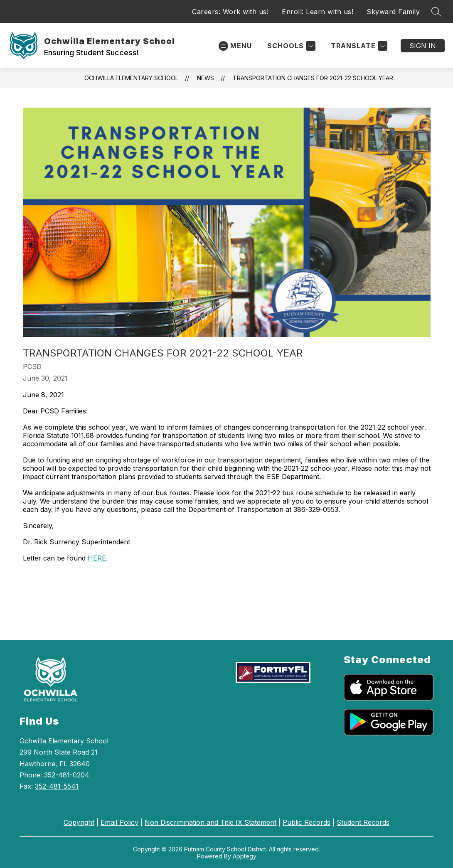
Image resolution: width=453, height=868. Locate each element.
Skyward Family (393, 12)
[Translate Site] (358, 46)
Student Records (363, 822)
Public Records (307, 822)
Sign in (423, 46)
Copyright (79, 822)
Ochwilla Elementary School (131, 78)
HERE (97, 558)
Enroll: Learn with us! (318, 12)
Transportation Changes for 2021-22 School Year (313, 78)
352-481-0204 (67, 775)
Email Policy (119, 822)
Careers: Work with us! (230, 12)
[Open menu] (235, 46)
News (206, 78)
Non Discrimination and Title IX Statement (210, 822)
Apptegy (245, 856)
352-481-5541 (57, 786)
